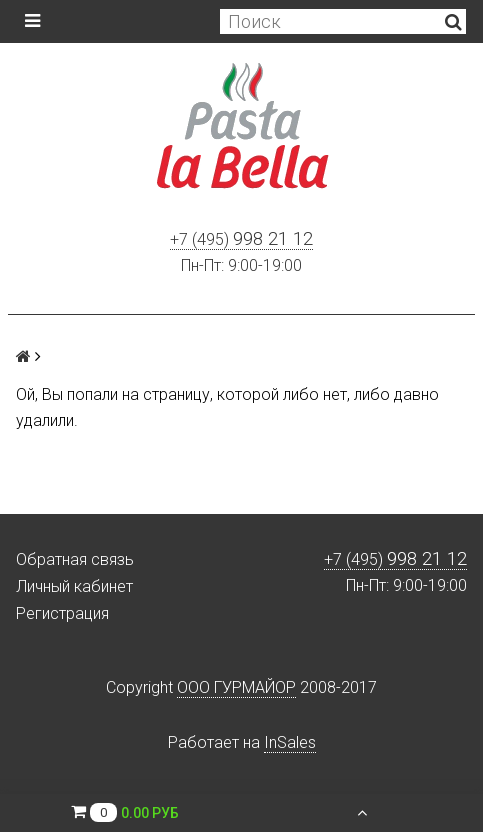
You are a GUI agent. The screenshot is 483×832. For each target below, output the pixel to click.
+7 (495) (241, 240)
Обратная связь (75, 559)
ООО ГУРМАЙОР (236, 687)
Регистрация (62, 613)
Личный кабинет (74, 586)
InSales (290, 742)
